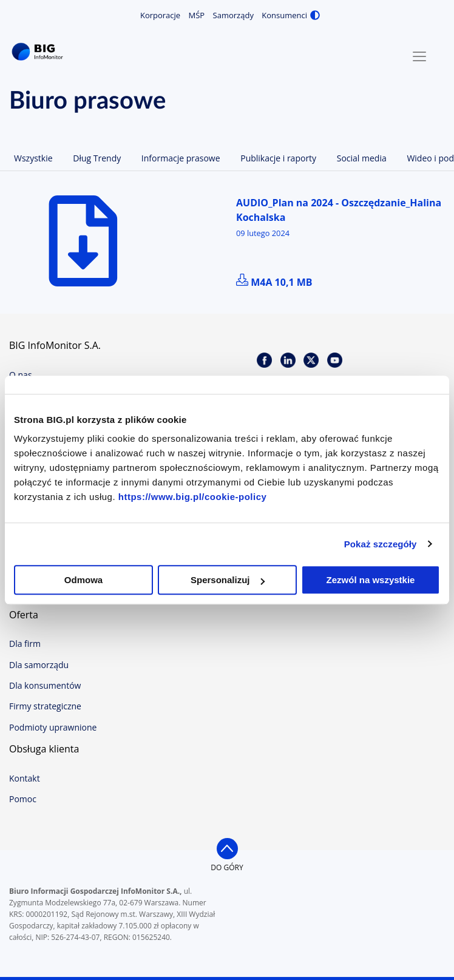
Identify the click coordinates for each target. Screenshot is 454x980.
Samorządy (233, 15)
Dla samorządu (39, 665)
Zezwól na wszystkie (371, 580)
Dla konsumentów (45, 685)
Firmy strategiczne (45, 706)
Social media (362, 158)
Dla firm (25, 644)
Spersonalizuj (228, 580)
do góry (227, 867)
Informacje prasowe (181, 158)
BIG (39, 52)
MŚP (197, 15)
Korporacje (160, 15)
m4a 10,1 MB (274, 282)
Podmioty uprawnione (53, 727)
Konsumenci (284, 15)
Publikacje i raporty (278, 158)
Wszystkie (33, 158)
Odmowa (83, 580)
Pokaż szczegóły (381, 544)
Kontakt (25, 778)
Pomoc (23, 799)
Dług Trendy (97, 158)
